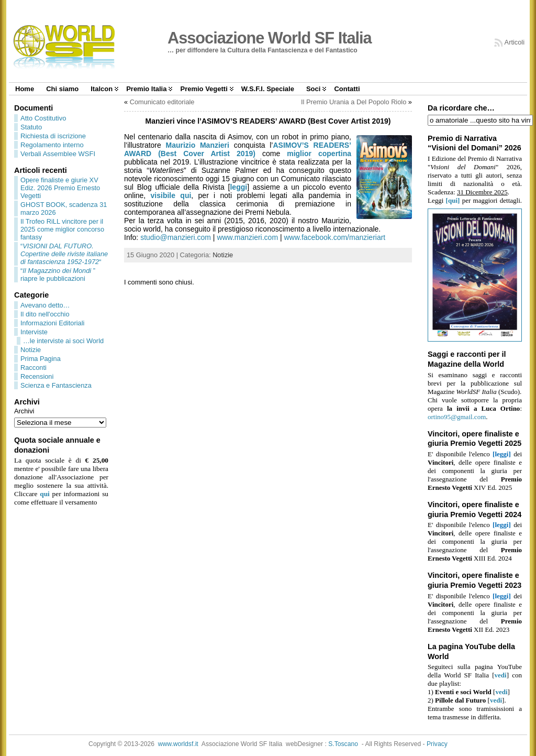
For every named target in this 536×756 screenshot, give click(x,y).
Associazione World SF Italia (270, 38)
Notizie (31, 350)
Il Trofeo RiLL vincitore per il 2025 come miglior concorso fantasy (62, 229)
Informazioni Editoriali (52, 323)
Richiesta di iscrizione (53, 136)
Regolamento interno (52, 145)
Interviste (34, 332)
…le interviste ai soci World (63, 341)
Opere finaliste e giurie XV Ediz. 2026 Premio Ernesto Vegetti (60, 188)
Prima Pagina (41, 359)
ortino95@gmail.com (457, 417)
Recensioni (37, 376)
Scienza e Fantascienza (56, 385)
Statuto (31, 127)
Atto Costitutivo (43, 118)
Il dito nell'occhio (45, 314)
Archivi (24, 411)
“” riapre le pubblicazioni (58, 275)
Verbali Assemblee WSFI (58, 154)
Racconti (33, 368)
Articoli (515, 42)
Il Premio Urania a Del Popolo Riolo (354, 102)
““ (64, 254)
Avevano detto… (45, 305)
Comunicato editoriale (162, 102)
